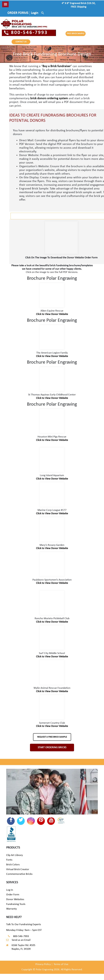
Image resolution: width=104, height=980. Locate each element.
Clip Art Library (14, 855)
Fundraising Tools (16, 904)
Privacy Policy (43, 964)
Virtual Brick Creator (18, 869)
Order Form (13, 895)
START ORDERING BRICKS (52, 748)
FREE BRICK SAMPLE (76, 34)
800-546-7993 (26, 33)
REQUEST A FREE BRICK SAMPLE (52, 737)
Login (35, 13)
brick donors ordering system (49, 98)
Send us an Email (21, 940)
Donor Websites (15, 899)
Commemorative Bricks (19, 874)
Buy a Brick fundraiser (57, 66)
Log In (10, 890)
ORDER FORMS (18, 13)
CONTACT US (21, 42)
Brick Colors (13, 865)
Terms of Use (61, 964)
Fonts (9, 860)
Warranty (11, 909)
